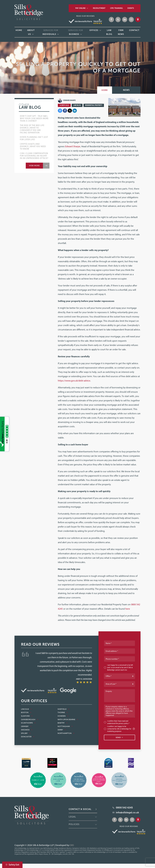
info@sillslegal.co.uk (127, 812)
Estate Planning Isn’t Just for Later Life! (34, 138)
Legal (72, 817)
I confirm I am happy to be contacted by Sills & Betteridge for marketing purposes (121, 729)
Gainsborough (30, 720)
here (128, 609)
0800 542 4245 (124, 808)
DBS (72, 845)
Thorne (63, 713)
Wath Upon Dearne (68, 720)
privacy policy (123, 723)
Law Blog (77, 105)
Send (119, 737)
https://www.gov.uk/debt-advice (74, 381)
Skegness (27, 730)
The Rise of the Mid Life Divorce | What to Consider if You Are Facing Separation (32, 129)
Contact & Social (80, 809)
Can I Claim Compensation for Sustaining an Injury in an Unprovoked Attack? (34, 156)
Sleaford (27, 716)
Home (105, 90)
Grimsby (26, 726)
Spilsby (26, 733)
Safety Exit (12, 865)
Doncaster (28, 737)
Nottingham (65, 726)
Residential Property (94, 105)
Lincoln (26, 709)
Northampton (66, 733)
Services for (50, 32)
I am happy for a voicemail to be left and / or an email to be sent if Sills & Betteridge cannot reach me (120, 667)
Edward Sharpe (67, 100)
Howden (63, 716)
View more (34, 166)
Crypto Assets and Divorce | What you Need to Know (33, 146)
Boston (26, 713)
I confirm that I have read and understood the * (118, 722)
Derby (62, 730)
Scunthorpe (28, 723)
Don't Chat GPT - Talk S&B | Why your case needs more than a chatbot (34, 118)
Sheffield (63, 709)
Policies (74, 824)
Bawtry (63, 723)
